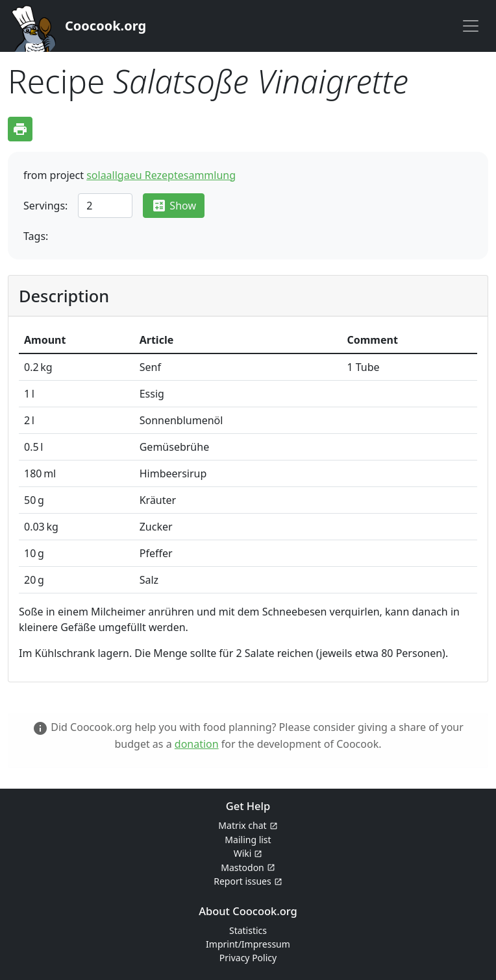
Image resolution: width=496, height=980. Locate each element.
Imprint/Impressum (248, 944)
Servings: (45, 206)
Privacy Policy (248, 958)
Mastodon (242, 867)
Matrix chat (242, 825)
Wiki (243, 853)
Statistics (248, 930)
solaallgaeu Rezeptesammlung (161, 175)
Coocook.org (105, 26)
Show (174, 206)
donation (197, 744)
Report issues (242, 881)
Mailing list (248, 840)
